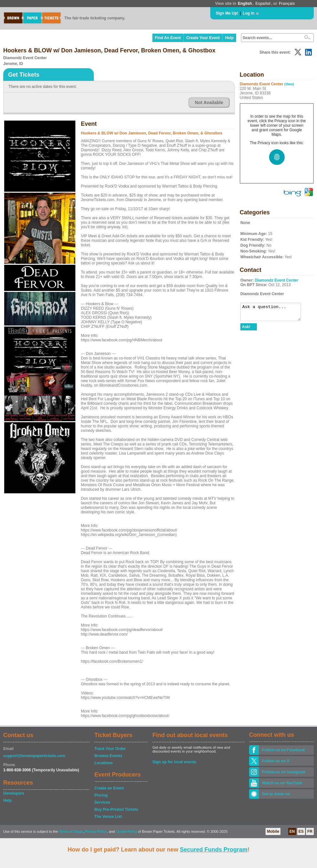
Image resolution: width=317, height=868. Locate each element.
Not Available (209, 102)
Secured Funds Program (214, 850)
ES (301, 831)
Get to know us (276, 794)
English (245, 4)
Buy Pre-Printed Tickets (116, 809)
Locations (104, 763)
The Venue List (108, 817)
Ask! (246, 330)
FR (310, 831)
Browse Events (108, 756)
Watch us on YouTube (282, 783)
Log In (248, 13)
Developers (14, 793)
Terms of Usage (71, 832)
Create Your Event (203, 38)
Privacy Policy (96, 832)
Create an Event (109, 788)
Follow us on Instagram (284, 772)
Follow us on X (276, 761)
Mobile (273, 831)
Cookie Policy (126, 832)
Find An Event (168, 38)
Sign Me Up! (227, 13)
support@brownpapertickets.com (34, 756)
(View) (289, 84)
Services (102, 802)
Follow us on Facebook (284, 750)
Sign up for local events (174, 762)
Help (229, 38)
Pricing (101, 795)
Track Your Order (110, 749)
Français (287, 4)
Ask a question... (274, 313)
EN (292, 831)
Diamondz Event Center (277, 280)
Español (263, 4)
